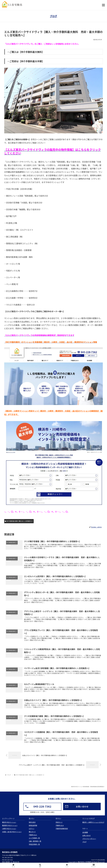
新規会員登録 (33, 828)
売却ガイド (59, 825)
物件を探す (32, 825)
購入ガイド (32, 834)
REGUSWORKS (101, 862)
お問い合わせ (86, 838)
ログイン (32, 831)
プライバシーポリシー (89, 841)
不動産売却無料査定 (62, 831)
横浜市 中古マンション (9, 825)
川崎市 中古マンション (9, 831)
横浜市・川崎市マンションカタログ (93, 825)
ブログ (53, 16)
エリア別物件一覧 (34, 841)
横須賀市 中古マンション (10, 828)
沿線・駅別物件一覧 (35, 844)
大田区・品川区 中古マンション (12, 834)
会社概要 (85, 835)
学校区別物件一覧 (34, 847)
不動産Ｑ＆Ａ (33, 837)
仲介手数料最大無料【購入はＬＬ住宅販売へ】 (19, 521)
